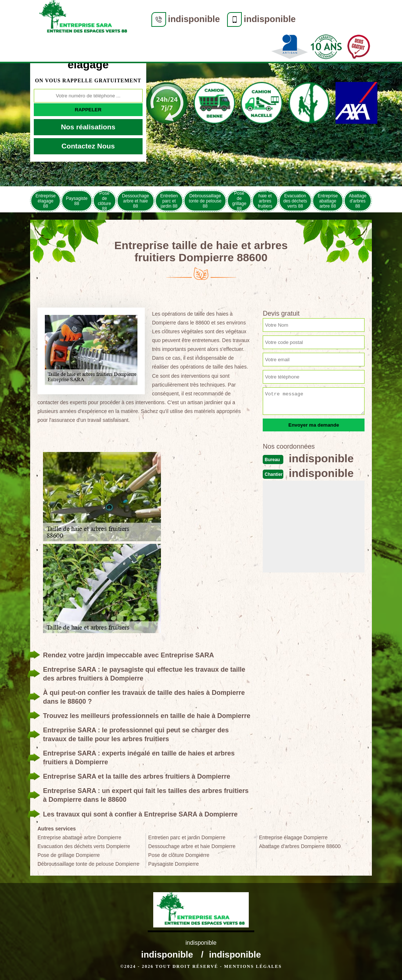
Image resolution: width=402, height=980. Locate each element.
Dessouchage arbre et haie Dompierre (192, 846)
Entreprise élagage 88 (46, 201)
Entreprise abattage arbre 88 (328, 201)
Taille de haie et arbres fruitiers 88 (265, 201)
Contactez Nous (88, 146)
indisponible (194, 19)
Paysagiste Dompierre (173, 864)
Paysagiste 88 (77, 201)
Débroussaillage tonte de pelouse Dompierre (88, 864)
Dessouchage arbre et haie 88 (135, 201)
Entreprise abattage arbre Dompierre (79, 837)
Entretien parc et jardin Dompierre (187, 837)
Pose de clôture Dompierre (179, 855)
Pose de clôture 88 (104, 201)
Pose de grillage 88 (239, 201)
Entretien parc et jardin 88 (169, 201)
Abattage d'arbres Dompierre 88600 (300, 846)
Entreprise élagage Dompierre (293, 837)
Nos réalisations (88, 127)
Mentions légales (253, 966)
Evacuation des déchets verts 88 (295, 201)
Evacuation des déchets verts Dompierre (84, 846)
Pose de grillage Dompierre (69, 855)
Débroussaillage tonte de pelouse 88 (205, 201)
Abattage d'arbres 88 (358, 201)
